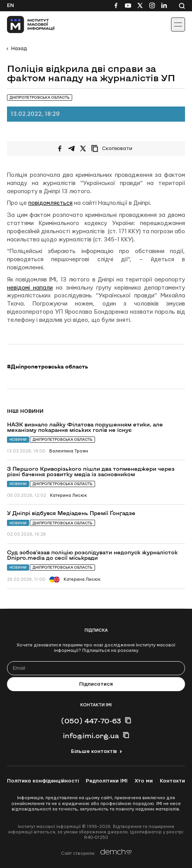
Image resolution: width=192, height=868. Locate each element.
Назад (19, 49)
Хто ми (144, 781)
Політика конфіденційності (43, 781)
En (10, 5)
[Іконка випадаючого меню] (178, 24)
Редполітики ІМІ (107, 781)
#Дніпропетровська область (48, 367)
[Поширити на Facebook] (60, 148)
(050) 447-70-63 (91, 721)
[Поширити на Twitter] (83, 148)
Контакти (172, 781)
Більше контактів (94, 751)
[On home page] (23, 24)
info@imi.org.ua (91, 735)
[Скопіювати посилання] (114, 148)
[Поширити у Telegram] (71, 148)
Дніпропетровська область (62, 439)
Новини (18, 439)
